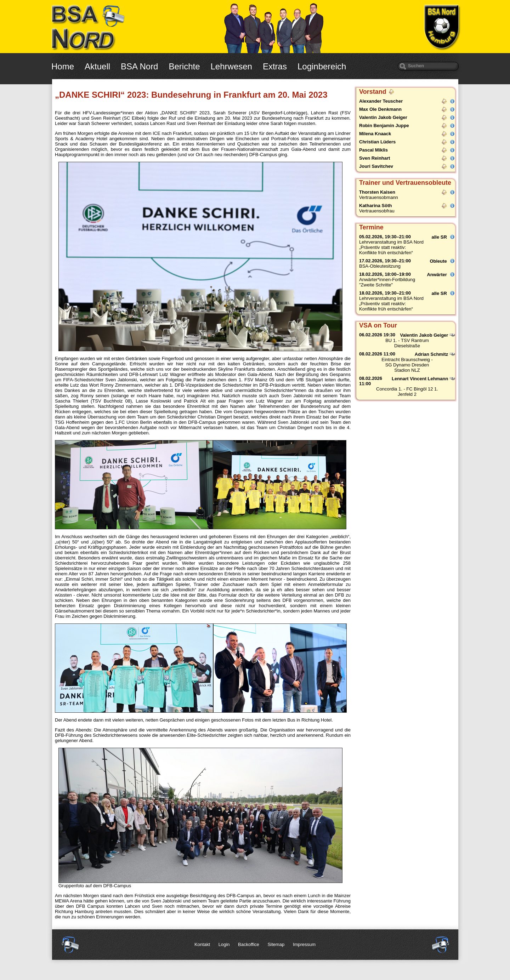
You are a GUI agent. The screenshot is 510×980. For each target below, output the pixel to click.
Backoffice (249, 944)
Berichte (184, 66)
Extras (275, 66)
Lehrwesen (231, 66)
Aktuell (97, 66)
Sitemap (276, 944)
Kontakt (202, 944)
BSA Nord (139, 66)
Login (224, 944)
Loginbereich (322, 66)
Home (63, 66)
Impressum (304, 944)
